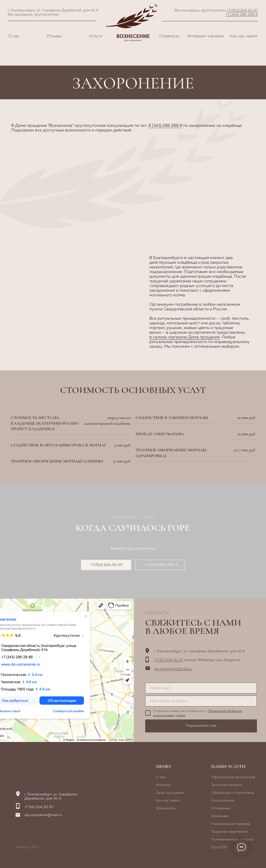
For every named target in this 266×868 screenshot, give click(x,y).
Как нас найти (244, 36)
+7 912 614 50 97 (169, 660)
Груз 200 (219, 847)
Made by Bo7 (27, 847)
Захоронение (223, 801)
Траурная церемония (230, 832)
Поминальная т (224, 824)
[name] (201, 688)
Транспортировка (226, 785)
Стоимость (169, 36)
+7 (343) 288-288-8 (161, 565)
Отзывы (54, 36)
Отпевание (221, 808)
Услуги (95, 36)
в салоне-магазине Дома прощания (185, 337)
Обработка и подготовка (233, 793)
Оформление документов (233, 777)
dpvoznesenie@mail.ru (173, 669)
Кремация (220, 816)
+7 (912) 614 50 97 (242, 10)
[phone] (201, 701)
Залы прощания (170, 793)
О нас (14, 36)
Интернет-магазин (206, 36)
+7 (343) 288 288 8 (242, 15)
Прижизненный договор (232, 839)
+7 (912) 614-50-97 (107, 565)
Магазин (163, 785)
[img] (42, 767)
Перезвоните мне (201, 726)
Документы (165, 808)
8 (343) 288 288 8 (165, 126)
